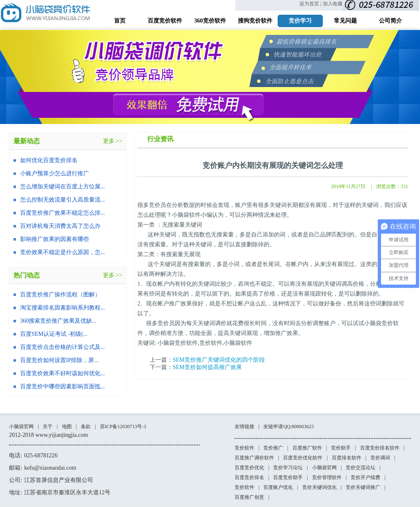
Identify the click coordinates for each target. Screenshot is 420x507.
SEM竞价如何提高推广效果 (207, 367)
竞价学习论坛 (288, 468)
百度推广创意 (249, 497)
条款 (86, 427)
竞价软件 (244, 448)
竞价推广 (273, 448)
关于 (48, 427)
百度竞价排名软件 (380, 448)
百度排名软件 (347, 458)
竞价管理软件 (327, 477)
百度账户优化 (278, 487)
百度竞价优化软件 (303, 458)
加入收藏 (333, 4)
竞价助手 (341, 448)
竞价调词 (380, 458)
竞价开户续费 (365, 477)
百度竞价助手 (288, 477)
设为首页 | (310, 4)
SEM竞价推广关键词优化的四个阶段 (219, 360)
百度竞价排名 (249, 477)
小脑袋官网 (21, 427)
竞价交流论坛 (361, 468)
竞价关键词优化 (320, 487)
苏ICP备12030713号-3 (123, 427)
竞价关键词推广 (363, 487)
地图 (67, 427)
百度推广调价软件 (254, 458)
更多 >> (113, 141)
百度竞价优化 (249, 468)
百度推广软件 (307, 448)
